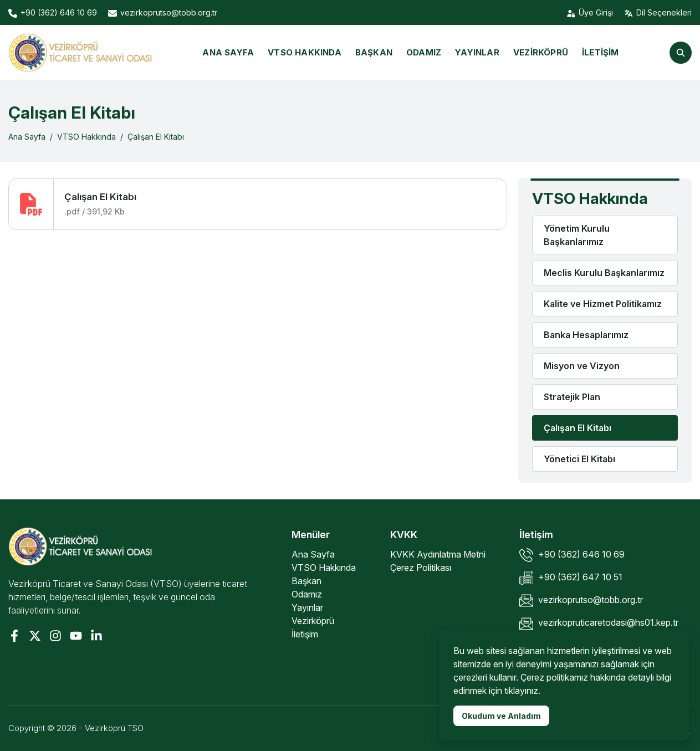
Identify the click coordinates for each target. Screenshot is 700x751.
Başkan (374, 52)
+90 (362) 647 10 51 (571, 578)
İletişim (601, 52)
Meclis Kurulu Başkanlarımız (604, 273)
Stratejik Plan (572, 397)
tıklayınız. (522, 691)
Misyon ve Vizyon (582, 366)
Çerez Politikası (421, 568)
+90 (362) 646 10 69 (572, 555)
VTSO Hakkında (305, 52)
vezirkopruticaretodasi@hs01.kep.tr (599, 624)
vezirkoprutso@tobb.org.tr (581, 601)
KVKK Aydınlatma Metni (438, 554)
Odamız (424, 52)
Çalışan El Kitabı (156, 137)
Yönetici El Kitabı (579, 459)
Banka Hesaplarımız (586, 335)
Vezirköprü (541, 52)
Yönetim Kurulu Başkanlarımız (577, 235)
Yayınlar (477, 52)
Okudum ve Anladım (501, 716)
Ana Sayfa (228, 52)
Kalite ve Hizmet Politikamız (603, 304)
